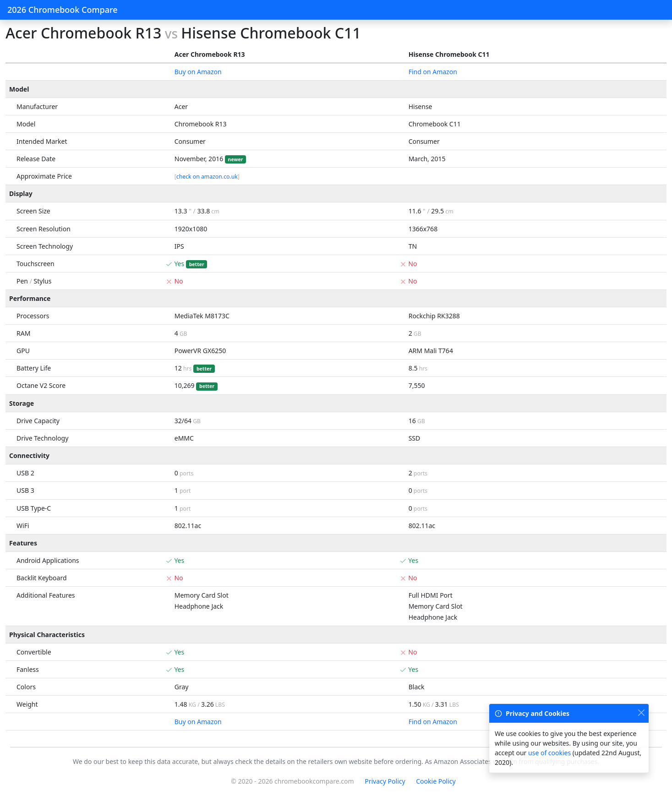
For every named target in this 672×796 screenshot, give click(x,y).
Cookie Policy (436, 781)
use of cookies (549, 753)
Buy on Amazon (198, 72)
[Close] (641, 712)
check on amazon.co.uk (207, 177)
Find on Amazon (433, 72)
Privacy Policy (385, 781)
